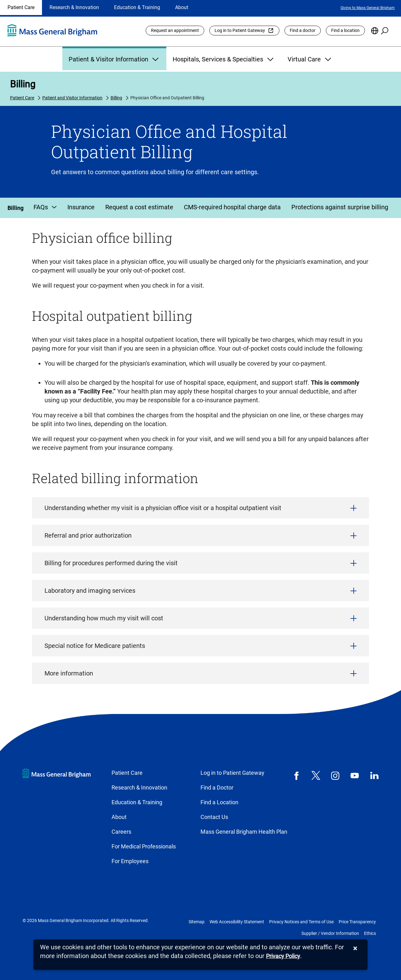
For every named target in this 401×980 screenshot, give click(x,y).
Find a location (345, 30)
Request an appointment (175, 30)
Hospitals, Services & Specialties (224, 59)
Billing (23, 84)
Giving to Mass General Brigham (368, 8)
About (182, 7)
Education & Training (137, 7)
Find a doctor (303, 30)
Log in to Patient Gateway (240, 30)
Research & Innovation (74, 7)
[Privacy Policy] (283, 956)
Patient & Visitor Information (114, 59)
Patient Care (21, 7)
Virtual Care (310, 59)
